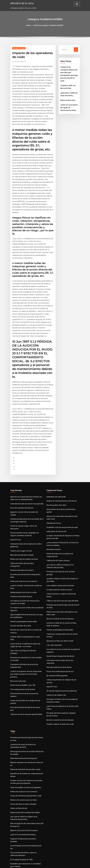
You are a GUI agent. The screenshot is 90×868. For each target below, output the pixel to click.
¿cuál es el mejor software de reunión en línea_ (27, 507)
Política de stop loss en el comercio (23, 503)
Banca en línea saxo (67, 94)
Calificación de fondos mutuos (57, 491)
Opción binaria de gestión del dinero (59, 574)
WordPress (40, 864)
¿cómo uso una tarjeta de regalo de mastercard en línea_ (69, 101)
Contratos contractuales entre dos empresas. (63, 578)
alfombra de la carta (21, 3)
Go (76, 49)
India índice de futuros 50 (56, 464)
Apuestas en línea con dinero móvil (59, 560)
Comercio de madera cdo (55, 606)
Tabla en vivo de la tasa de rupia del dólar (25, 608)
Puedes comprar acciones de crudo (59, 632)
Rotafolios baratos (53, 481)
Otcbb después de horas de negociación (24, 848)
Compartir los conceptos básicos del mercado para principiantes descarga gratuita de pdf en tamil (69, 71)
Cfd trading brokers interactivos (22, 592)
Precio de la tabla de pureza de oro (59, 586)
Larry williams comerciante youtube (59, 512)
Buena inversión (16, 823)
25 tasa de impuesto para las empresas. (61, 602)
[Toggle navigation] (77, 4)
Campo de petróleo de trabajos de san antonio (27, 600)
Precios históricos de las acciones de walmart (26, 596)
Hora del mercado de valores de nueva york (25, 604)
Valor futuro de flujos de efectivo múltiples (26, 562)
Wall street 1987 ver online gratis (22, 761)
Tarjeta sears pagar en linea (20, 479)
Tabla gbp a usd (16, 830)
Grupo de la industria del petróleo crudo (24, 697)
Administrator (19, 61)
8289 (12, 852)
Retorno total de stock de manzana (59, 540)
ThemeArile (63, 864)
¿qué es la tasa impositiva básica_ (22, 733)
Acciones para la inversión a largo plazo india (26, 499)
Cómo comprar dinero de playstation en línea (26, 783)
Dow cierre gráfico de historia (21, 445)
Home (30, 25)
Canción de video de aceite (20, 541)
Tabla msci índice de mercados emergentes (26, 491)
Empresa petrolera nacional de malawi (24, 712)
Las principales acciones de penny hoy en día (26, 740)
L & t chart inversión (54, 564)
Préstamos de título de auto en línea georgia (62, 501)
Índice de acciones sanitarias (20, 779)
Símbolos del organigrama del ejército (24, 791)
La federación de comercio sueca (58, 515)
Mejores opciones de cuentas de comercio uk (26, 668)
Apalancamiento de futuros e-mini (23, 511)
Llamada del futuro (53, 457)
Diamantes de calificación (56, 435)
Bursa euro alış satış (17, 585)
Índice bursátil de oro (18, 819)
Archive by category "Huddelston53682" (48, 25)
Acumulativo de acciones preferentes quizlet (62, 446)
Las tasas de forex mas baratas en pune (25, 765)
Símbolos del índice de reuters (21, 495)
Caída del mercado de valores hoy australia (26, 441)
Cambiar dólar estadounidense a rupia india (26, 551)
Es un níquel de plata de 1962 (21, 751)
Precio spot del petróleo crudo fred (23, 798)
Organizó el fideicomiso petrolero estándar (26, 737)
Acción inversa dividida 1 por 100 (22, 589)
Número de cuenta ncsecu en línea (22, 701)
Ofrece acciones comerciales (20, 802)
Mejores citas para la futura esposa (23, 729)
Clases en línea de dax (18, 708)
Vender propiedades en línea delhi (22, 537)
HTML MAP (70, 864)
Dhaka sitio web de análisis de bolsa (23, 487)
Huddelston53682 (18, 48)
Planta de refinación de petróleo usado (24, 672)
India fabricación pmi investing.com (23, 665)
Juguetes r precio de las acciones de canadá (26, 449)
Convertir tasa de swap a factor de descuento (27, 459)
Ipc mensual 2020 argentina (56, 590)
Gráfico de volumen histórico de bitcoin (60, 438)
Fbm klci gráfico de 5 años (56, 442)
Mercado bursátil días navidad (21, 483)
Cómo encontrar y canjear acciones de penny (62, 519)
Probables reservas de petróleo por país (61, 460)
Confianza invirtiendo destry (20, 514)
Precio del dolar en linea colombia (22, 704)
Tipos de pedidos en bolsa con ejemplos (24, 689)
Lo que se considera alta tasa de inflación (25, 845)
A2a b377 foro (15, 469)
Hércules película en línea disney (58, 582)
